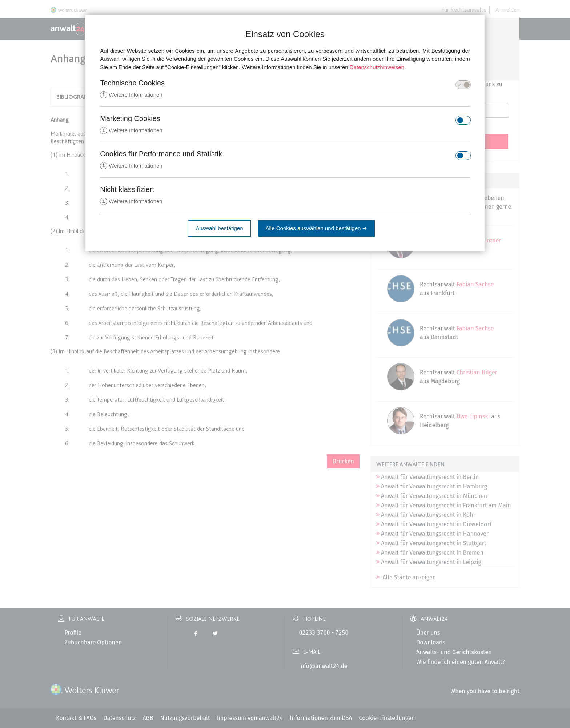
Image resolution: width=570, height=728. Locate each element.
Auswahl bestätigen (219, 230)
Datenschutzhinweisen (377, 67)
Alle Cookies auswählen (316, 230)
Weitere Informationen (131, 95)
